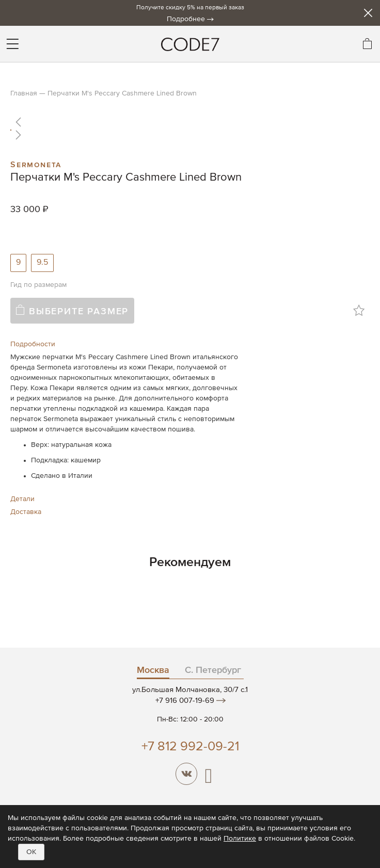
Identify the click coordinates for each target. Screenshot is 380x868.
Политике (240, 839)
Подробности (33, 344)
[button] (190, 122)
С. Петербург (213, 670)
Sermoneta (36, 164)
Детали (22, 499)
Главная (24, 93)
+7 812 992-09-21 (190, 747)
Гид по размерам (38, 285)
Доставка (26, 512)
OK (31, 852)
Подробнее (186, 19)
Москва (153, 670)
